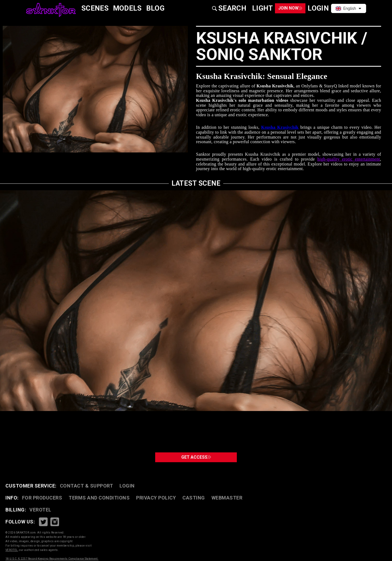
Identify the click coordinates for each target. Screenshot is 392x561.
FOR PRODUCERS (42, 498)
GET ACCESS (196, 455)
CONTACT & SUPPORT (87, 486)
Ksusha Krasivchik (280, 127)
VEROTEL (40, 510)
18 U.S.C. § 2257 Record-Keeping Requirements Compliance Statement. (52, 559)
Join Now (281, 8)
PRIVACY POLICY (156, 498)
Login (127, 486)
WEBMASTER (227, 498)
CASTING (194, 498)
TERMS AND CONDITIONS (99, 498)
